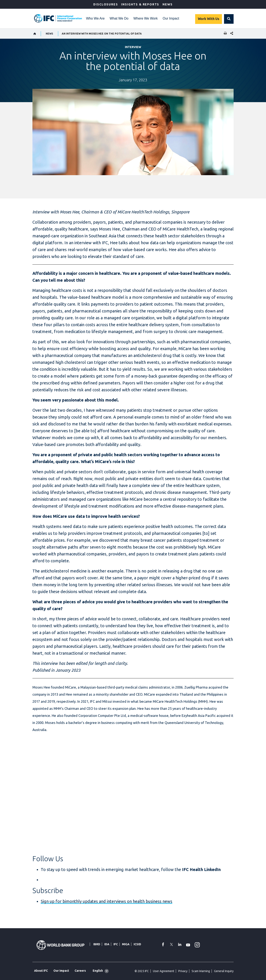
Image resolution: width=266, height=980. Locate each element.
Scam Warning (201, 971)
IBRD (97, 944)
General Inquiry (224, 971)
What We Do (119, 18)
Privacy (183, 971)
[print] (224, 34)
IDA (107, 944)
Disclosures (106, 4)
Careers (80, 971)
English (98, 971)
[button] (229, 19)
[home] (35, 34)
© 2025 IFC (142, 971)
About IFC (41, 971)
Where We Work (146, 18)
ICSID (137, 944)
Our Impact (171, 18)
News (167, 4)
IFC (116, 944)
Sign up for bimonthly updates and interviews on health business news (107, 901)
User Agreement (164, 971)
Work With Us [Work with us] (209, 19)
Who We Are (95, 18)
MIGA (126, 944)
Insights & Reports (140, 4)
